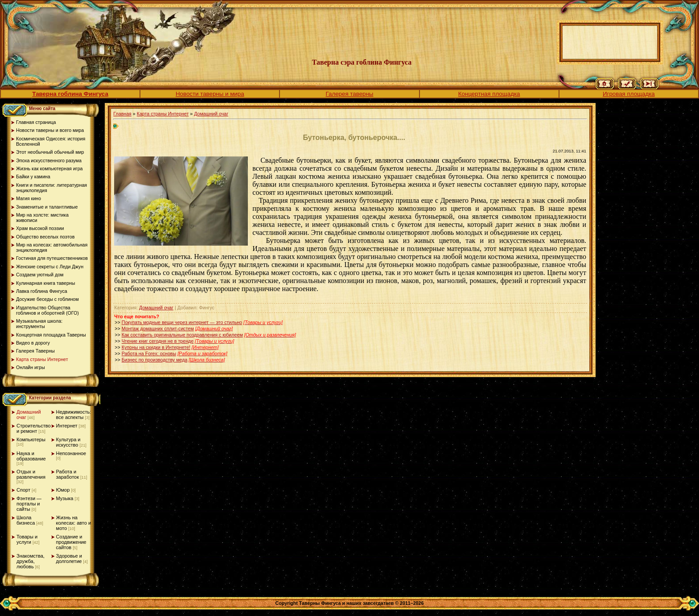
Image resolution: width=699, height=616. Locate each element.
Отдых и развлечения (31, 474)
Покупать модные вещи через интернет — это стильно (182, 322)
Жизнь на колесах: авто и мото (74, 523)
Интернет (67, 426)
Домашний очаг (211, 114)
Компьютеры (31, 439)
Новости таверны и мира (210, 94)
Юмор (63, 490)
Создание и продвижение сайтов (71, 542)
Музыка (65, 498)
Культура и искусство (68, 442)
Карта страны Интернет (163, 114)
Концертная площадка (489, 94)
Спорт (23, 490)
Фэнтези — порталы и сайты (29, 504)
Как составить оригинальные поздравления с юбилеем (182, 335)
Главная (122, 114)
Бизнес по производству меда (155, 360)
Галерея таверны (350, 94)
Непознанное (71, 453)
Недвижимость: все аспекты (74, 415)
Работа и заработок (68, 474)
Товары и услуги (27, 539)
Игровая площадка (629, 94)
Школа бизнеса (26, 520)
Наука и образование (31, 456)
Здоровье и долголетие (69, 559)
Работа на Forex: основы (149, 353)
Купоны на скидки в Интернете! (156, 347)
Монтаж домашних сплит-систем (158, 329)
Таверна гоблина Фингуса (70, 94)
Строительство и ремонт (34, 428)
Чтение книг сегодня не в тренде (158, 341)
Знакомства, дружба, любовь (31, 561)
